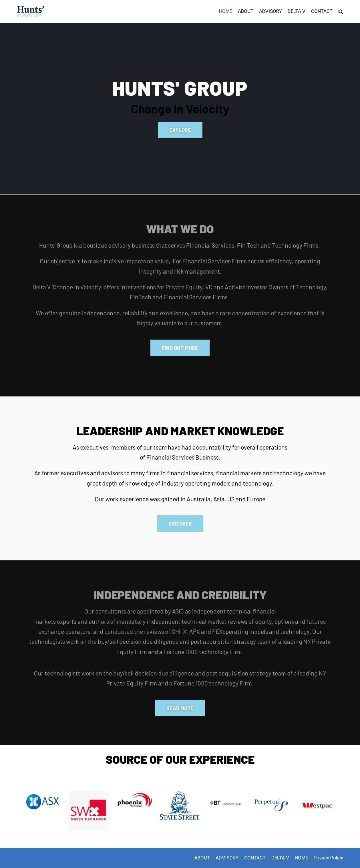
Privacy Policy (328, 858)
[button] (180, 130)
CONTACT (322, 11)
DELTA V (297, 11)
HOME (226, 11)
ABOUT (246, 11)
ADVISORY (271, 11)
